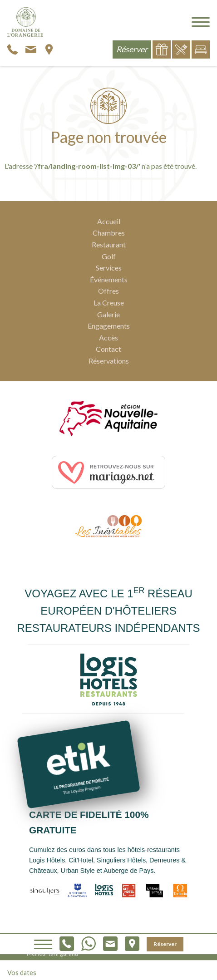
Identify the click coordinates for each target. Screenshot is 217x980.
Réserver (165, 944)
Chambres (109, 233)
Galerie (108, 314)
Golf (109, 256)
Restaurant (109, 244)
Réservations (109, 361)
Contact (108, 349)
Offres (108, 291)
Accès (108, 337)
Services (109, 268)
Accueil (109, 221)
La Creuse (109, 303)
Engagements (109, 326)
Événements (109, 279)
